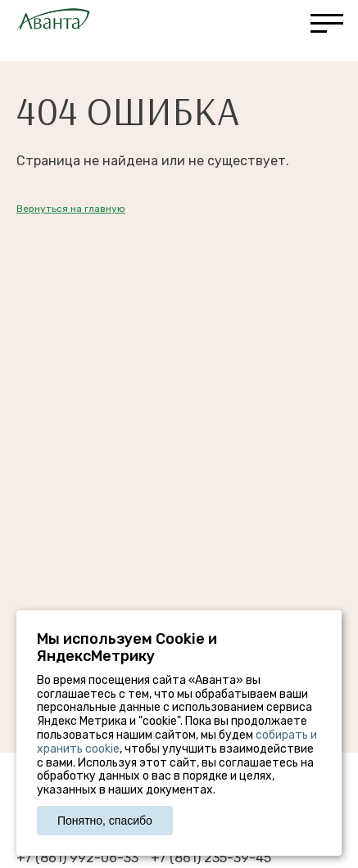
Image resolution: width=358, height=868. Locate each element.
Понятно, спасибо (105, 821)
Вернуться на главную (71, 209)
